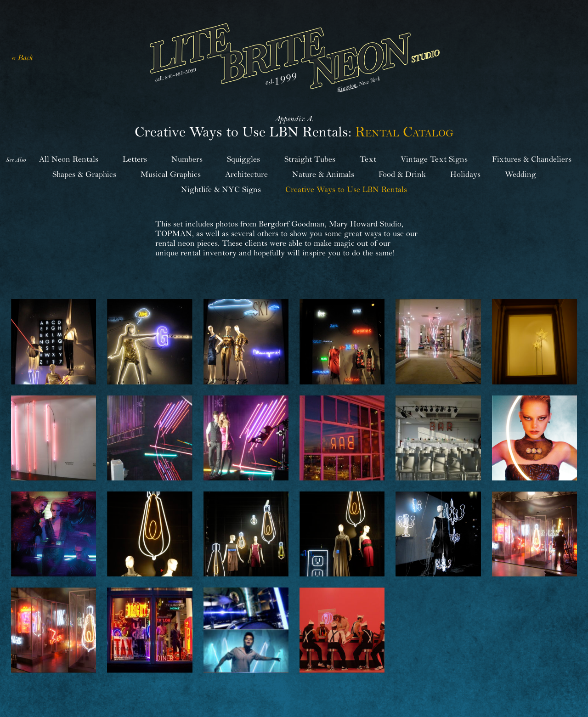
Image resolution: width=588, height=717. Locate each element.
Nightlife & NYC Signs (221, 189)
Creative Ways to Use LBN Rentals (346, 189)
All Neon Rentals (69, 159)
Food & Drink (402, 174)
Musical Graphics (171, 174)
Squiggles (243, 159)
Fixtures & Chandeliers (532, 159)
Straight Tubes (310, 159)
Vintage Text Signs (434, 159)
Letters (135, 159)
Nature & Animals (323, 174)
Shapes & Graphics (84, 174)
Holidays (465, 174)
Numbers (187, 159)
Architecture (246, 174)
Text (368, 159)
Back (25, 58)
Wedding (520, 174)
